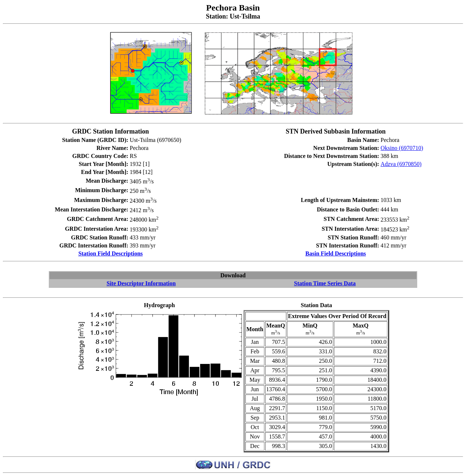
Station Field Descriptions (110, 253)
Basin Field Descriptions (336, 253)
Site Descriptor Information (141, 283)
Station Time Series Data (325, 283)
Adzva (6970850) (401, 164)
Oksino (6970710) (402, 148)
